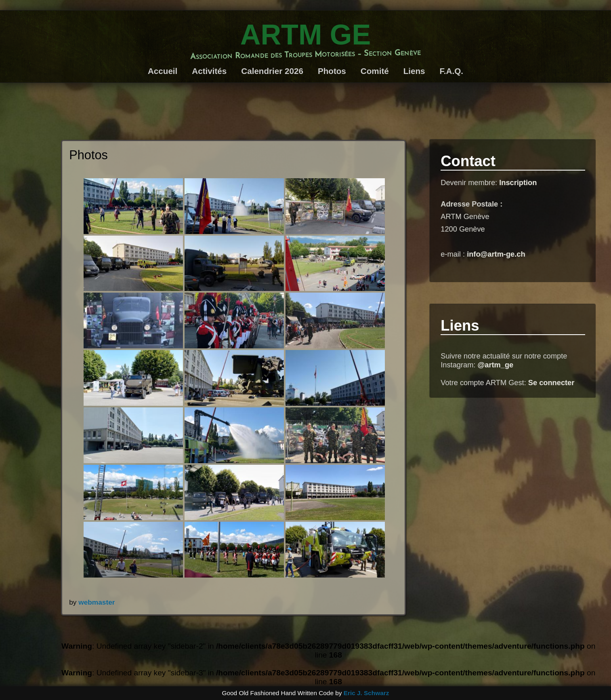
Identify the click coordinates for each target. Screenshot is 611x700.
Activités (209, 71)
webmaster (97, 602)
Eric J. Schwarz (366, 693)
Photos (332, 71)
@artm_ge (495, 365)
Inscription (518, 182)
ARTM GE (305, 35)
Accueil (163, 71)
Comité (375, 71)
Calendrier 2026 (272, 71)
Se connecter (551, 383)
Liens (414, 71)
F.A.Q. (451, 71)
